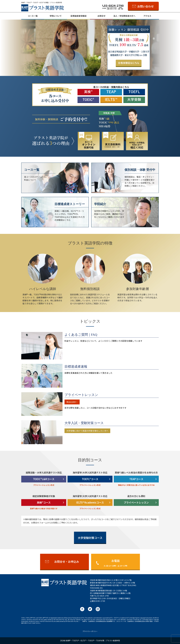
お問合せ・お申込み (67, 561)
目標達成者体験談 (78, 16)
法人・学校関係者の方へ (124, 16)
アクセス (147, 16)
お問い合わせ (145, 6)
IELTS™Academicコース (90, 502)
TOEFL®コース (90, 479)
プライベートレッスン (136, 502)
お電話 (115, 563)
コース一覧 (33, 16)
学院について (56, 16)
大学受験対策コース (90, 538)
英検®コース (44, 502)
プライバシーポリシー (90, 631)
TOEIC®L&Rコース (44, 479)
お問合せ (101, 16)
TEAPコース (136, 479)
